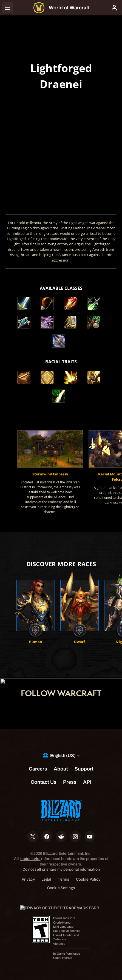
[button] (26, 377)
